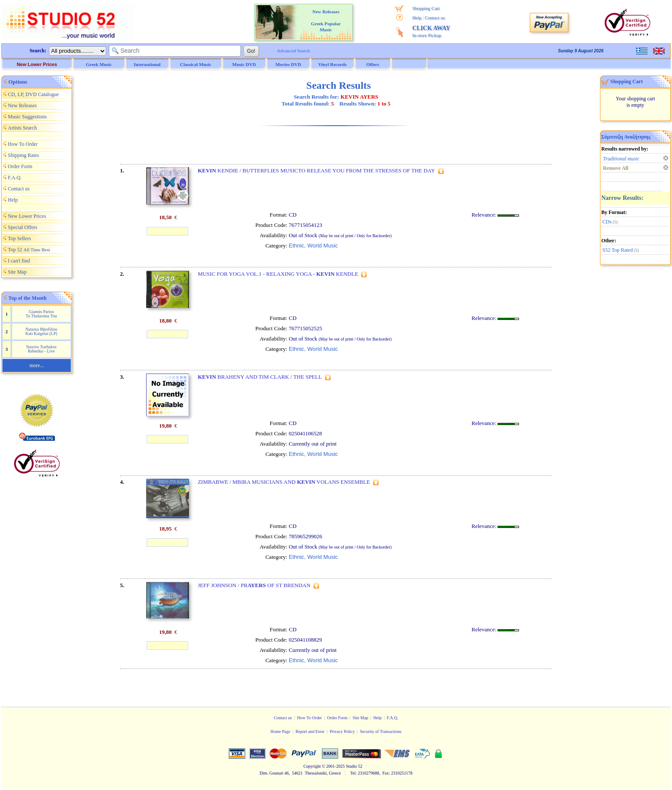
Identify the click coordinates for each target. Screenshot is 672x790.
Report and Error (310, 731)
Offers (373, 64)
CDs (607, 222)
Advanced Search (293, 51)
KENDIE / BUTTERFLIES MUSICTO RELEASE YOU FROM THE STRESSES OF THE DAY (316, 170)
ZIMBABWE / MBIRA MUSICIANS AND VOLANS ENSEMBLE (284, 482)
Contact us (435, 18)
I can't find (19, 261)
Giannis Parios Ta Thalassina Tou (41, 314)
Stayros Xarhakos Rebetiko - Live (41, 349)
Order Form (20, 166)
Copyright (312, 766)
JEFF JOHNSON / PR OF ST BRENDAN (254, 585)
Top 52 (29, 250)
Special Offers (22, 227)
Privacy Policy (342, 731)
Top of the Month (28, 298)
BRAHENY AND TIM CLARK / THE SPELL (260, 377)
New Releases (22, 106)
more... (37, 365)
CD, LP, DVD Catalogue (33, 94)
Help (417, 18)
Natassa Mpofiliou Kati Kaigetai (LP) (41, 331)
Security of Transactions (381, 731)
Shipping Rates (23, 155)
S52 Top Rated (618, 250)
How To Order (23, 144)
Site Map (17, 272)
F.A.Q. (15, 178)
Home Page (280, 731)
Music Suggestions (27, 117)
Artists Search (22, 128)
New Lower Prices (37, 64)
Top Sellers (19, 238)
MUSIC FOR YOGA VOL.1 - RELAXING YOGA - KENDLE (278, 274)
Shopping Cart (426, 8)
